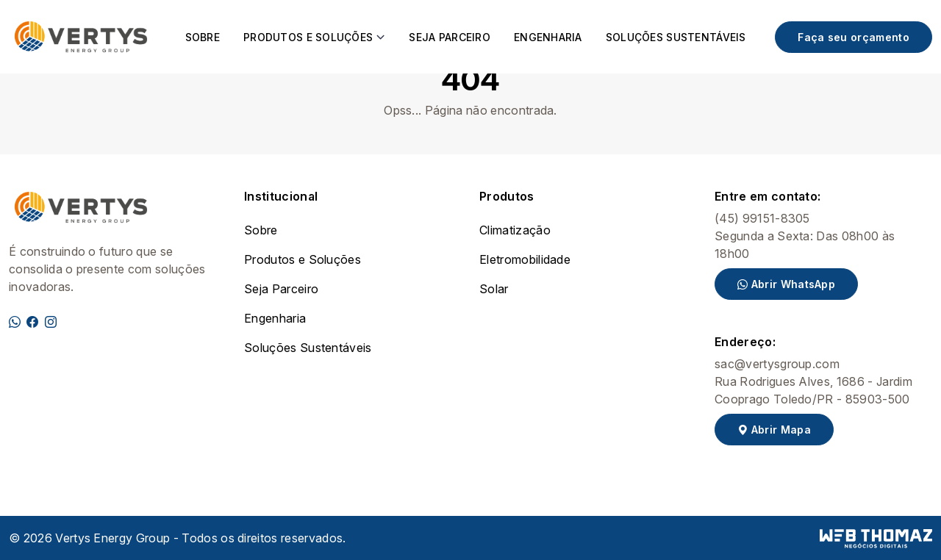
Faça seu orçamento (854, 37)
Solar (494, 289)
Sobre (203, 37)
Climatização (515, 230)
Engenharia (548, 37)
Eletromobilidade (525, 259)
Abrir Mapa (774, 430)
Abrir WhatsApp (786, 284)
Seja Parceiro (450, 37)
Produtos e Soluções (303, 259)
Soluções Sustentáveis (676, 37)
